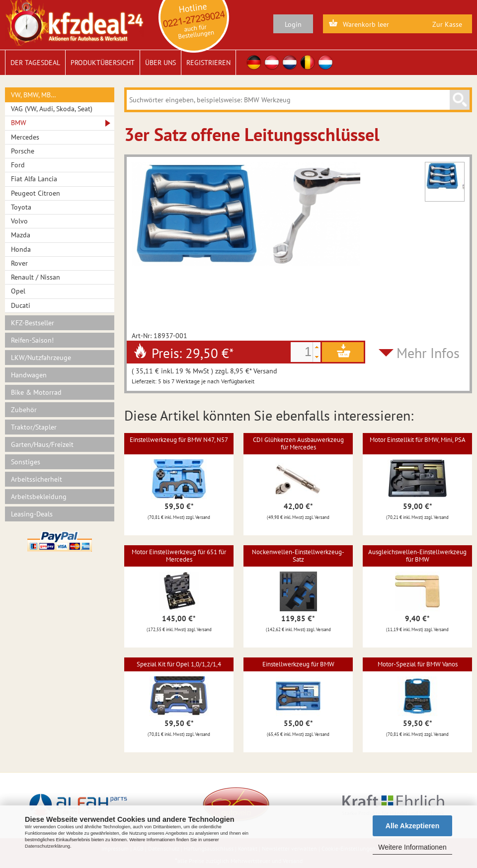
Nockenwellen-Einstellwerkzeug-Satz (298, 555)
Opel (18, 291)
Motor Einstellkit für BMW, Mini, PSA (418, 440)
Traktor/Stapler (34, 427)
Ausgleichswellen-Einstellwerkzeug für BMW (417, 555)
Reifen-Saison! (32, 340)
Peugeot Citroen (36, 193)
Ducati (21, 305)
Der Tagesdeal (35, 63)
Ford (18, 165)
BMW (19, 123)
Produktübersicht (103, 63)
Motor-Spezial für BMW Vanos (418, 664)
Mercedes (25, 137)
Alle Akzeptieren (412, 826)
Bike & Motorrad (36, 392)
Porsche (23, 151)
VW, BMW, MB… (34, 95)
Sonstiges (26, 462)
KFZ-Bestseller (33, 323)
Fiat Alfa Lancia (34, 179)
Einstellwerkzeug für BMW (298, 664)
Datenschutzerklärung (47, 846)
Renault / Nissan (36, 277)
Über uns (160, 63)
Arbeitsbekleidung (39, 497)
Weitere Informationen (412, 847)
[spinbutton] (302, 352)
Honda (21, 249)
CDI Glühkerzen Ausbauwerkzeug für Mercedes (298, 443)
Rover (19, 263)
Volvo (19, 221)
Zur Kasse (447, 24)
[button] (317, 347)
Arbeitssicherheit (37, 479)
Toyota (21, 207)
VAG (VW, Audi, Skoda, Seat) (52, 109)
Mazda (21, 235)
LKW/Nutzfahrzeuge (41, 358)
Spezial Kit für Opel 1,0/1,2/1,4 (179, 664)
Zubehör (24, 410)
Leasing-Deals (32, 514)
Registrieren (208, 63)
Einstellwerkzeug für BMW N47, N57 (179, 440)
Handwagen (29, 375)
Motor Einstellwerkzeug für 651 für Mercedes (179, 555)
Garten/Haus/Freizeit (42, 444)
